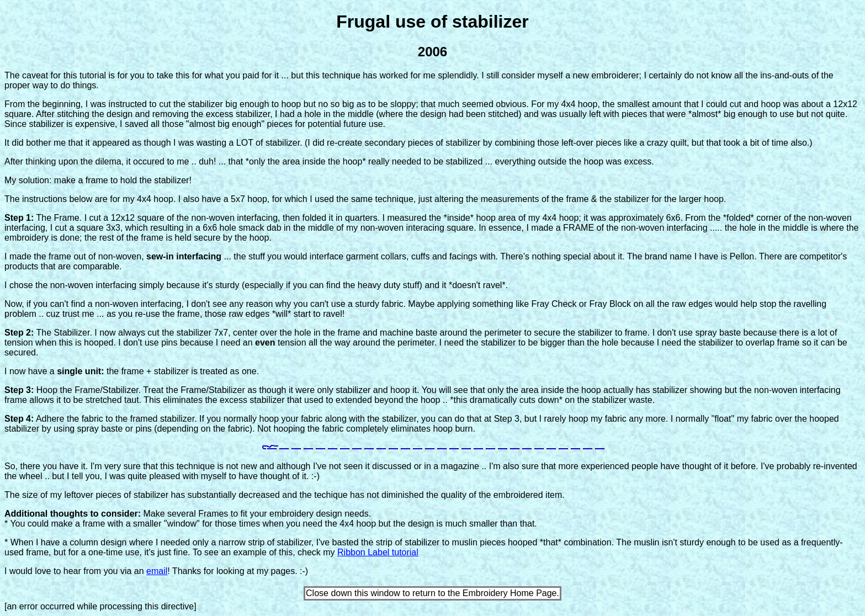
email (157, 571)
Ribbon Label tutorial (378, 552)
